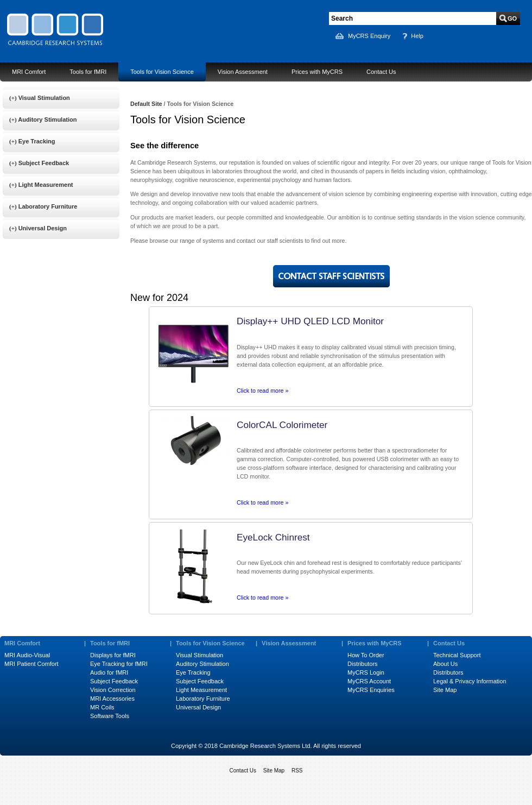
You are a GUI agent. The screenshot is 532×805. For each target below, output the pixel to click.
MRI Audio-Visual (27, 655)
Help (417, 36)
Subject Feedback (114, 681)
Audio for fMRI (109, 672)
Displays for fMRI (113, 655)
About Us (445, 664)
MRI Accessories (112, 699)
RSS (297, 771)
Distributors (363, 664)
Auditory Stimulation (202, 664)
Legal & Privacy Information (470, 681)
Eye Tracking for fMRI (119, 664)
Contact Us (381, 72)
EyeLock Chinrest (273, 537)
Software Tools (110, 716)
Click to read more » (262, 391)
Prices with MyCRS (317, 72)
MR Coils (102, 707)
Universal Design (198, 707)
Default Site (146, 104)
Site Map (445, 690)
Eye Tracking (193, 672)
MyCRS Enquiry (369, 36)
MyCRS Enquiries (371, 690)
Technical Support (457, 655)
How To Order (366, 655)
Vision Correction (113, 690)
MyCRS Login (366, 672)
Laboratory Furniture (203, 699)
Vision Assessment (243, 72)
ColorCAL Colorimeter (282, 425)
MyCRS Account (369, 681)
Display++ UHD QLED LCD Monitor (310, 321)
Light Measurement (201, 690)
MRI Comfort (29, 72)
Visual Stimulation (199, 655)
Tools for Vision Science (162, 72)
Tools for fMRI (88, 72)
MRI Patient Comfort (31, 664)
